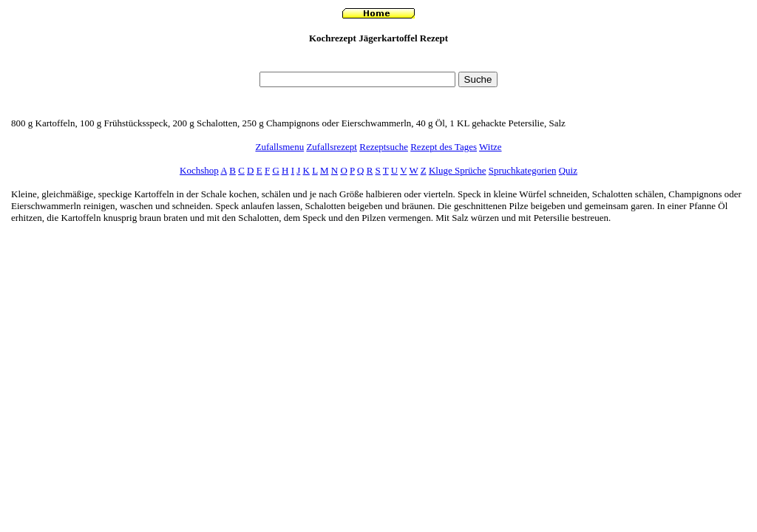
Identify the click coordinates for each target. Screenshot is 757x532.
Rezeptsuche (384, 147)
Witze (490, 147)
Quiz (568, 170)
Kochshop (199, 170)
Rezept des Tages (444, 147)
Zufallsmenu (279, 147)
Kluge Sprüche (458, 170)
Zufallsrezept (332, 147)
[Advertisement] (378, 62)
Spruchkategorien (523, 170)
